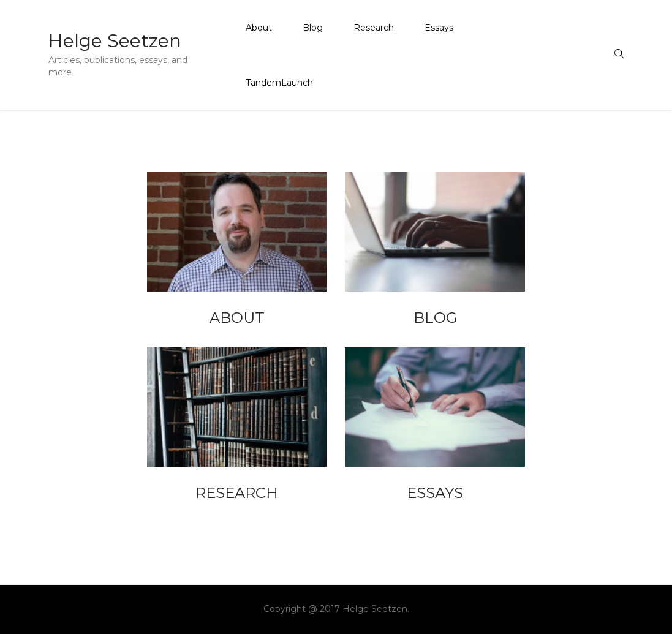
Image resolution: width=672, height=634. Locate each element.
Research (374, 28)
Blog (313, 28)
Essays (439, 28)
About (259, 28)
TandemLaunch (279, 83)
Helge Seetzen (115, 41)
